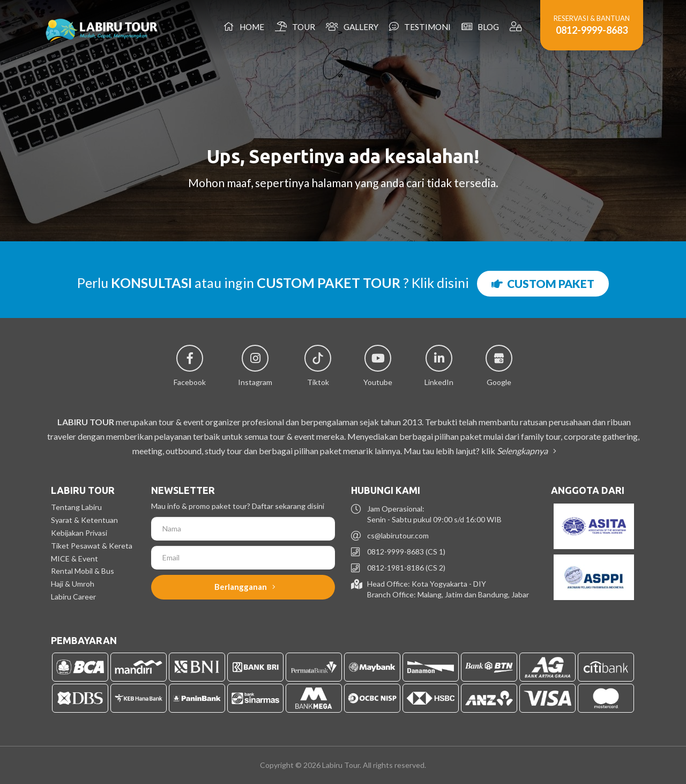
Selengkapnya (525, 451)
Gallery (352, 27)
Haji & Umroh (73, 584)
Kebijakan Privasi (79, 533)
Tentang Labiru (76, 507)
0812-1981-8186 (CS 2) (406, 568)
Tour (295, 27)
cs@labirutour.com (398, 535)
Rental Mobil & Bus (83, 571)
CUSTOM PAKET (543, 283)
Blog (480, 27)
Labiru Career (73, 597)
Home (244, 27)
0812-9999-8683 (592, 30)
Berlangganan (245, 587)
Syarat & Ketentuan (84, 520)
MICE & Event (74, 559)
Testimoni (420, 27)
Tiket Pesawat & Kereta (92, 546)
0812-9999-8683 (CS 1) (406, 552)
